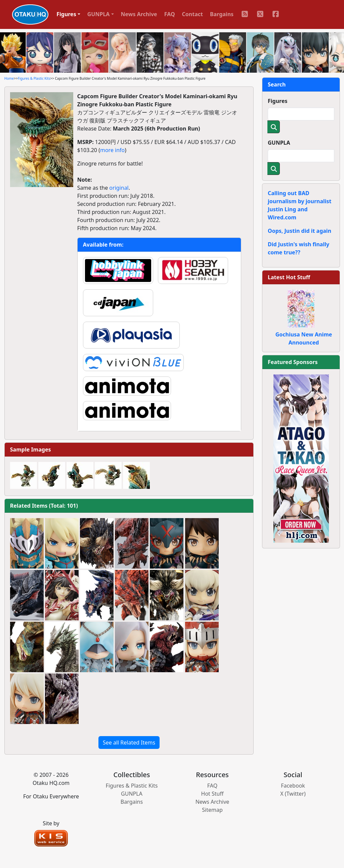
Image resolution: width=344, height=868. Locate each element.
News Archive (139, 14)
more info (112, 150)
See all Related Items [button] (129, 743)
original (119, 188)
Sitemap (212, 810)
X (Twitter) (293, 794)
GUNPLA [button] (99, 14)
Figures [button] (66, 14)
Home (9, 78)
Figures (278, 101)
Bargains (222, 14)
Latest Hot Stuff (289, 277)
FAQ (170, 14)
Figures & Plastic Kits (34, 78)
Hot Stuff (212, 794)
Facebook (293, 786)
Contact (192, 14)
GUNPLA (279, 143)
